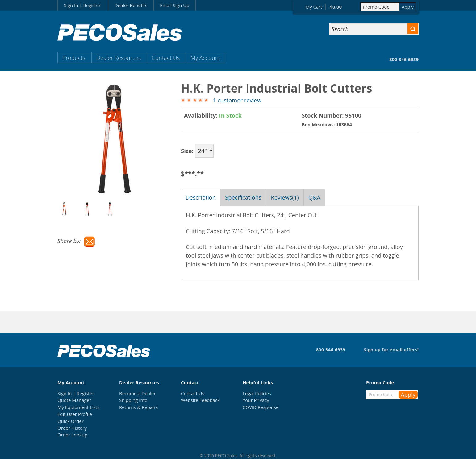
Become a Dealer (137, 393)
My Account (205, 58)
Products (74, 58)
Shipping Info (133, 400)
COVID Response (261, 407)
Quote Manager (74, 400)
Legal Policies (257, 393)
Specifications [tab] (243, 197)
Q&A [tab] (314, 197)
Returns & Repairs (138, 407)
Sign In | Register (82, 5)
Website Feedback (200, 400)
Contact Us (166, 58)
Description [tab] (201, 197)
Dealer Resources (119, 58)
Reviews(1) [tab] (285, 197)
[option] (69, 209)
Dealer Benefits (131, 5)
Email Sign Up (175, 5)
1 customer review (237, 100)
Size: (187, 151)
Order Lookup (72, 435)
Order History (72, 428)
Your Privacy (256, 400)
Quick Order (71, 421)
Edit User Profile (75, 414)
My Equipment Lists (78, 407)
